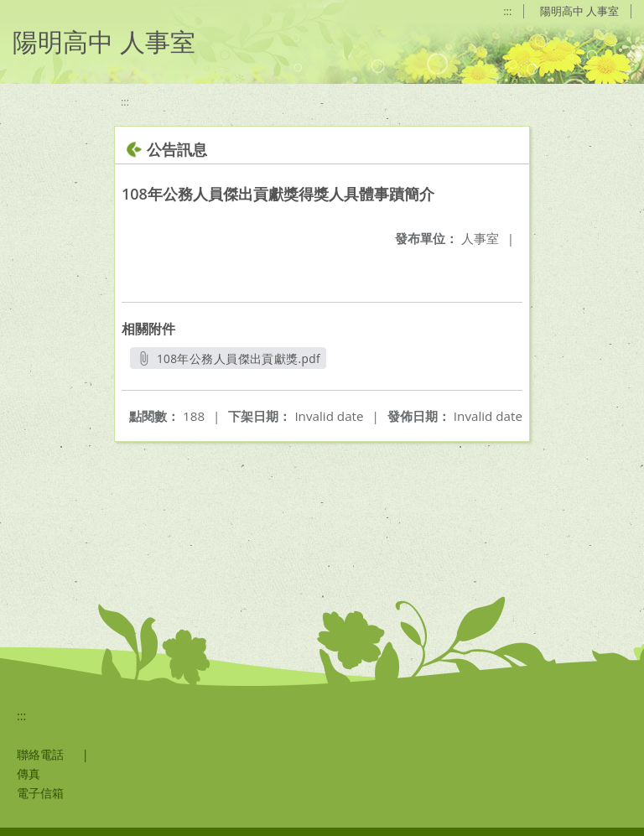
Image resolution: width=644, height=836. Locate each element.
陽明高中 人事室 (579, 11)
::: (507, 11)
